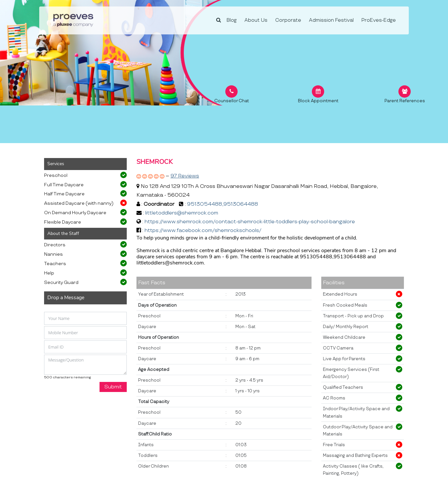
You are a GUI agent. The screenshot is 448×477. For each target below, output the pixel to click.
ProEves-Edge (379, 20)
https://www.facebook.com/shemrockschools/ (203, 231)
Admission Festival (331, 20)
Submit (113, 387)
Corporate (288, 20)
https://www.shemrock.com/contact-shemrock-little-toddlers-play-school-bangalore (250, 222)
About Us (256, 20)
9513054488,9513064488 (223, 204)
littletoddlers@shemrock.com (182, 213)
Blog (232, 20)
